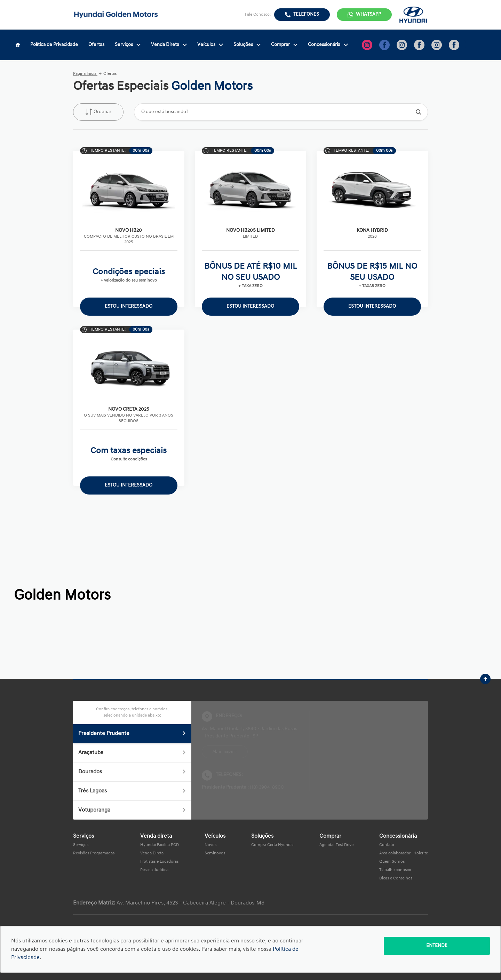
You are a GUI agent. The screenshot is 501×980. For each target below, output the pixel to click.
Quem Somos (392, 862)
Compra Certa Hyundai (272, 845)
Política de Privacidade (54, 45)
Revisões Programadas (94, 853)
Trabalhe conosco (395, 870)
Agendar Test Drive (336, 845)
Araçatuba (132, 753)
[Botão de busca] (419, 112)
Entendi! (437, 946)
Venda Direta (169, 45)
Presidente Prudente (132, 734)
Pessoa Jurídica (154, 870)
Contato (387, 845)
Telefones (306, 14)
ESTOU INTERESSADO (129, 306)
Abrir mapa (223, 752)
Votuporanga (132, 810)
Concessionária (328, 45)
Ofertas (96, 45)
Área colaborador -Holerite (404, 853)
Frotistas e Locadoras (159, 862)
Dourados (132, 772)
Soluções (247, 45)
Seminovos (215, 853)
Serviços (128, 45)
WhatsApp (368, 14)
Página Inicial (85, 74)
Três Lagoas (132, 791)
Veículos (210, 45)
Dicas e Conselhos (396, 878)
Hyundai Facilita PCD (160, 845)
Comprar (284, 45)
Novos (210, 845)
